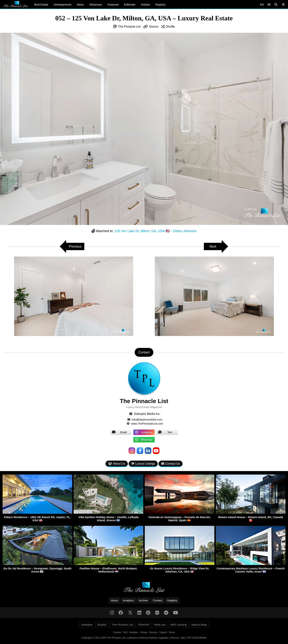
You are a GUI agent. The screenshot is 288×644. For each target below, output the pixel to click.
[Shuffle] (269, 5)
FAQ (125, 632)
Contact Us (171, 464)
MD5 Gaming (179, 625)
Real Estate (41, 5)
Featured (113, 5)
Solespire (87, 625)
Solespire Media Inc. (147, 414)
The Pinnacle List (129, 27)
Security (153, 632)
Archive (143, 600)
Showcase (96, 5)
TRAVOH (143, 625)
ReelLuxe (160, 625)
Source (154, 27)
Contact (158, 600)
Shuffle (170, 27)
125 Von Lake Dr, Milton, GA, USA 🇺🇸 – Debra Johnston (155, 231)
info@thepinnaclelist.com (147, 420)
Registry (160, 5)
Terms (172, 632)
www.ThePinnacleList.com (147, 424)
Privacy (144, 632)
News (80, 5)
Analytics (128, 600)
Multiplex (134, 632)
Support (163, 632)
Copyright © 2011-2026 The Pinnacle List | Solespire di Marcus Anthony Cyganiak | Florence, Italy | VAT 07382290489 (144, 638)
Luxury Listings (143, 464)
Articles (145, 5)
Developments (63, 5)
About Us (117, 464)
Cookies (117, 632)
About (114, 600)
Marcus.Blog (199, 625)
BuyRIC (102, 625)
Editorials (130, 5)
